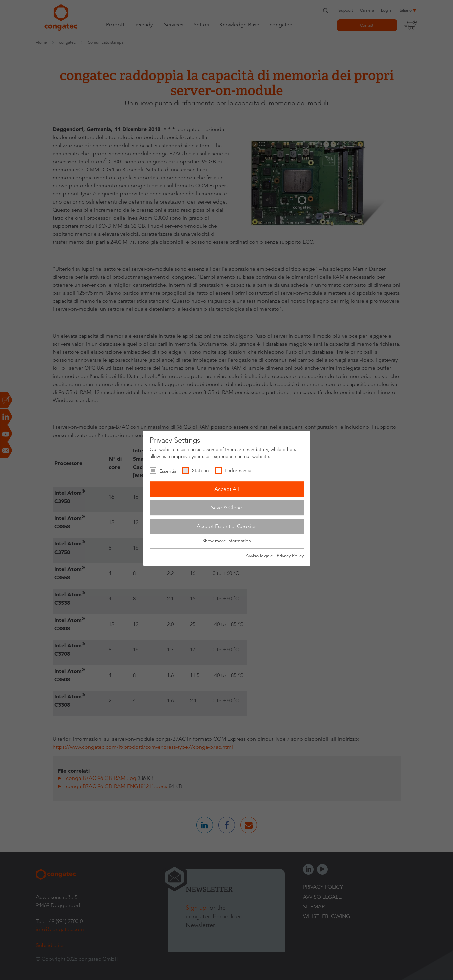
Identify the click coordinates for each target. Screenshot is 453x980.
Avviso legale (259, 556)
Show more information (227, 541)
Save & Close (227, 507)
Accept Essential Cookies (227, 526)
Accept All (227, 489)
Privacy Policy (290, 556)
